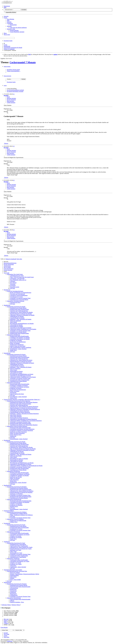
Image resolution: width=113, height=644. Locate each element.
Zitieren (6, 143)
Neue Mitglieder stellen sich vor (18, 280)
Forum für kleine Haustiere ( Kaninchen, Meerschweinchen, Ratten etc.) (22, 400)
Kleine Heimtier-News (16, 435)
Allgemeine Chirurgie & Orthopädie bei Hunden (22, 315)
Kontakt (6, 633)
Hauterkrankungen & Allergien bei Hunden (21, 314)
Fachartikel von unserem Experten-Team (20, 298)
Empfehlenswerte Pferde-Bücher (18, 443)
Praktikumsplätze (14, 575)
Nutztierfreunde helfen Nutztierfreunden (20, 587)
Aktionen (9, 26)
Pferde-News (13, 481)
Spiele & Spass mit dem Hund (18, 346)
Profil (8, 97)
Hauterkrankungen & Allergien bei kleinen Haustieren (24, 408)
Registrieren (7, 6)
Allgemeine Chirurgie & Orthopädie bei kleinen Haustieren (25, 409)
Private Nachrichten (9, 264)
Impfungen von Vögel (16, 550)
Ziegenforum (13, 591)
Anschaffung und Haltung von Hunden (20, 339)
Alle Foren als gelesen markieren (18, 28)
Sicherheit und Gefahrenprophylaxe (19, 311)
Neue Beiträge (11, 19)
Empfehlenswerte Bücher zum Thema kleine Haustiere (24, 402)
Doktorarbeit (13, 577)
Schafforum (13, 592)
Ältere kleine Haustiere (16, 416)
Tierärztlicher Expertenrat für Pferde (16, 442)
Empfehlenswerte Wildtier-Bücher (19, 513)
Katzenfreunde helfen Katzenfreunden (20, 357)
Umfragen (13, 281)
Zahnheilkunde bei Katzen (17, 364)
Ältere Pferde (13, 457)
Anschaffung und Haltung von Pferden (20, 474)
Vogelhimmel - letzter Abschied (18, 567)
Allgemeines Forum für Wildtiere (15, 519)
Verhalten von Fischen (16, 536)
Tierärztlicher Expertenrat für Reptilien (17, 487)
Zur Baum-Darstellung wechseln (15, 91)
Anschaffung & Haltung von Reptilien (20, 502)
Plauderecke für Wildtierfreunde (18, 521)
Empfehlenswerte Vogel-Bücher (18, 544)
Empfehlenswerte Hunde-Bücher (18, 308)
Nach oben (19, 259)
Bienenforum (13, 594)
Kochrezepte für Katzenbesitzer (18, 390)
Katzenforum (7, 353)
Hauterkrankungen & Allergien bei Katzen (21, 362)
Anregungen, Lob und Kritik (17, 278)
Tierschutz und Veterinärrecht (17, 294)
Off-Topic (13, 288)
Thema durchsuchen (7, 76)
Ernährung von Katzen (16, 388)
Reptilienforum (8, 485)
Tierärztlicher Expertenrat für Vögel (16, 543)
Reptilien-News (14, 506)
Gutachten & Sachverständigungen (19, 295)
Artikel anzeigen (11, 103)
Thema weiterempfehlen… (14, 71)
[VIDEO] (6, 623)
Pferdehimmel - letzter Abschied (18, 483)
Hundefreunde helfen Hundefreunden (19, 309)
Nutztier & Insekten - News (17, 602)
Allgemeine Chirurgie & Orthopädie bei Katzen (22, 363)
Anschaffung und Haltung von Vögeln (20, 561)
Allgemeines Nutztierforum (14, 598)
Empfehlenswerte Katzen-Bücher (18, 356)
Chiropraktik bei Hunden (16, 325)
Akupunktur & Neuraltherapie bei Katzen (20, 376)
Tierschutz (13, 284)
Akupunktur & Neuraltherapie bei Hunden (21, 328)
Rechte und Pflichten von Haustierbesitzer (21, 293)
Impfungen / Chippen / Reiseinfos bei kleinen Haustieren (24, 414)
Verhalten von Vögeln (16, 563)
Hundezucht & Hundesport (17, 345)
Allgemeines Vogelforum (13, 559)
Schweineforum (14, 588)
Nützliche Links (11, 29)
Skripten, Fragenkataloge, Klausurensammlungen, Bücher (25, 574)
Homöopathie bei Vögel (16, 553)
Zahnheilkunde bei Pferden (17, 452)
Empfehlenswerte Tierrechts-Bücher (19, 300)
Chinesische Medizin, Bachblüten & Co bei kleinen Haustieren (26, 421)
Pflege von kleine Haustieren (17, 433)
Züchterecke (13, 436)
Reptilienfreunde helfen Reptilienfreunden (21, 490)
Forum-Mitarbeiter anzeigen (17, 32)
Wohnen (12, 578)
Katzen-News (13, 398)
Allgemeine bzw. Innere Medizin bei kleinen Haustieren (24, 407)
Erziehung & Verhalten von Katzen (19, 385)
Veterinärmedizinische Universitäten (13, 570)
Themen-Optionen (7, 67)
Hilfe (5, 7)
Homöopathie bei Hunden (17, 326)
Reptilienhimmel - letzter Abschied (19, 509)
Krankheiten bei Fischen (16, 529)
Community (10, 23)
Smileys (6, 621)
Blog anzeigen (11, 101)
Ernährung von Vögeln (16, 564)
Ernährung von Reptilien (16, 505)
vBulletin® (10, 641)
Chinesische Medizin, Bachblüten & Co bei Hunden (23, 329)
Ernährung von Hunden (16, 340)
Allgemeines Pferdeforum (13, 471)
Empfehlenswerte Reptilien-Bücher (19, 488)
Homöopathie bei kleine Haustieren (19, 418)
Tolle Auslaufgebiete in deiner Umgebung (21, 347)
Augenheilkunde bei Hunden (17, 318)
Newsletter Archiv (15, 287)
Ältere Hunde (13, 322)
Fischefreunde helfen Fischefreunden (19, 528)
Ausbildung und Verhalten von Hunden (20, 338)
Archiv (5, 636)
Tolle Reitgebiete (14, 480)
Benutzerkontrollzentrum (10, 263)
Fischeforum (7, 523)
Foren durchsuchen (9, 269)
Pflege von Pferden (15, 478)
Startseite (6, 16)
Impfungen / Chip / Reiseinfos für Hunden (21, 319)
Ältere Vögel (13, 551)
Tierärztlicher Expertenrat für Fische (16, 525)
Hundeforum (7, 46)
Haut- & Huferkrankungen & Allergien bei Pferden (23, 449)
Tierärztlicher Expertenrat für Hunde (13, 48)
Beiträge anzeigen (11, 98)
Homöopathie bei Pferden (16, 460)
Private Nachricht (11, 100)
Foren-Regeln (4, 627)
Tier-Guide (7, 273)
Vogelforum (7, 542)
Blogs (5, 33)
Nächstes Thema (16, 605)
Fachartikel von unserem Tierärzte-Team (20, 331)
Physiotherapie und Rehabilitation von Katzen (22, 374)
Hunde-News (13, 350)
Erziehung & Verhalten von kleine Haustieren (22, 430)
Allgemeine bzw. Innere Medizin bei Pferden (21, 447)
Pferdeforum (7, 440)
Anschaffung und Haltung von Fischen (20, 535)
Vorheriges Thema (6, 605)
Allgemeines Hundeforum (13, 335)
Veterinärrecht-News (15, 302)
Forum (5, 18)
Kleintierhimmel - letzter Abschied (19, 439)
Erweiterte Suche (8, 41)
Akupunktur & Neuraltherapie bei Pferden (21, 464)
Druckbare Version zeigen (13, 70)
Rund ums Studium (15, 573)
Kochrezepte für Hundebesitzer (18, 342)
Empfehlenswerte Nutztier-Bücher (19, 585)
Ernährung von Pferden (16, 477)
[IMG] (5, 622)
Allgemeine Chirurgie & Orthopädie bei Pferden (22, 450)
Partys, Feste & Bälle (15, 580)
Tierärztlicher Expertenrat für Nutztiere (17, 584)
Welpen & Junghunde (9, 49)
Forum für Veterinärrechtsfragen (15, 291)
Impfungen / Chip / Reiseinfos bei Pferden (21, 454)
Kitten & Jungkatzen (15, 369)
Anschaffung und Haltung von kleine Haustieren (22, 429)
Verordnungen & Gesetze (16, 297)
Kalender (9, 22)
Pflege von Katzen (15, 391)
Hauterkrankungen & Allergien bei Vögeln (21, 549)
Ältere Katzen (14, 370)
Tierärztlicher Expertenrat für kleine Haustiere (19, 401)
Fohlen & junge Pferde (16, 456)
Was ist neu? (7, 35)
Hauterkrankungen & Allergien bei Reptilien (21, 492)
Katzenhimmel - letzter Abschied (18, 397)
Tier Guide (6, 634)
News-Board (13, 283)
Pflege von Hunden (15, 343)
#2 (14, 146)
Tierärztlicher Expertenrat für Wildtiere (17, 512)
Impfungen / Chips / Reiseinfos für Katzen (21, 367)
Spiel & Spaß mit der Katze (17, 394)
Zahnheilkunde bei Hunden (17, 316)
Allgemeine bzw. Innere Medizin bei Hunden (21, 312)
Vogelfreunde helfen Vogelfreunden (19, 546)
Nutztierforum (7, 582)
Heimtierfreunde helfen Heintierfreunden (20, 428)
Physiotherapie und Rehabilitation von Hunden (22, 324)
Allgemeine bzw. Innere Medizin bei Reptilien (22, 491)
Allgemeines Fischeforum (13, 532)
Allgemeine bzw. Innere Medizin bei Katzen (21, 360)
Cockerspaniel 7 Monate (23, 62)
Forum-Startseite (8, 270)
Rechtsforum (7, 290)
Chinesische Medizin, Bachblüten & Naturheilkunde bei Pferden (26, 466)
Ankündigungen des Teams (17, 276)
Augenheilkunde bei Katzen (17, 366)
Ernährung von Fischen (16, 537)
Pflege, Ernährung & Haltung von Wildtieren (21, 515)
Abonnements (7, 266)
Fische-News (13, 539)
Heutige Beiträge (14, 30)
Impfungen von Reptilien (16, 494)
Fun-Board (13, 286)
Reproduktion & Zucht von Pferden (19, 459)
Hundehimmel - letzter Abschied (18, 349)
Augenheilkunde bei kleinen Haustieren (20, 412)
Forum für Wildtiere (9, 511)
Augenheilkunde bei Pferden (17, 453)
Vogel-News (13, 566)
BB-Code (6, 619)
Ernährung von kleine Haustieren (18, 432)
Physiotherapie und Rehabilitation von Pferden (22, 463)
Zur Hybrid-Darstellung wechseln (15, 90)
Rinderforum (13, 589)
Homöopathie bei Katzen (16, 371)
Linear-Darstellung (12, 89)
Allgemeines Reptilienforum (14, 499)
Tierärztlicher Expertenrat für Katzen (16, 354)
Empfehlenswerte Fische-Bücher (18, 526)
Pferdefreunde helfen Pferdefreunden (19, 445)
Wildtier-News (14, 522)
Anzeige (5, 86)
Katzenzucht (13, 392)
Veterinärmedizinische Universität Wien (17, 571)
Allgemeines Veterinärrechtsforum (16, 301)
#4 (14, 230)
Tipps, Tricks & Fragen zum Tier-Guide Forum (22, 277)
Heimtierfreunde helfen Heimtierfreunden (21, 404)
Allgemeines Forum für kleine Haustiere (17, 426)
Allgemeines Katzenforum (14, 383)
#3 (14, 180)
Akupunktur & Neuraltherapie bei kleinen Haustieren (23, 419)
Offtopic (12, 601)
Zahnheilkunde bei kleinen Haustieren (20, 411)
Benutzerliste (13, 25)
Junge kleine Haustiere (16, 415)
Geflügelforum (14, 595)
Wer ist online (7, 267)
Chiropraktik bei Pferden (16, 461)
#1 (14, 94)
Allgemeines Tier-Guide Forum (15, 274)
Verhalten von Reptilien (16, 504)
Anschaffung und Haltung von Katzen (20, 387)
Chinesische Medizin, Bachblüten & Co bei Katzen (23, 377)
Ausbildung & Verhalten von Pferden (19, 475)
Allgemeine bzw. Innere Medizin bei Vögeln (21, 547)
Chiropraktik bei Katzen (16, 373)
